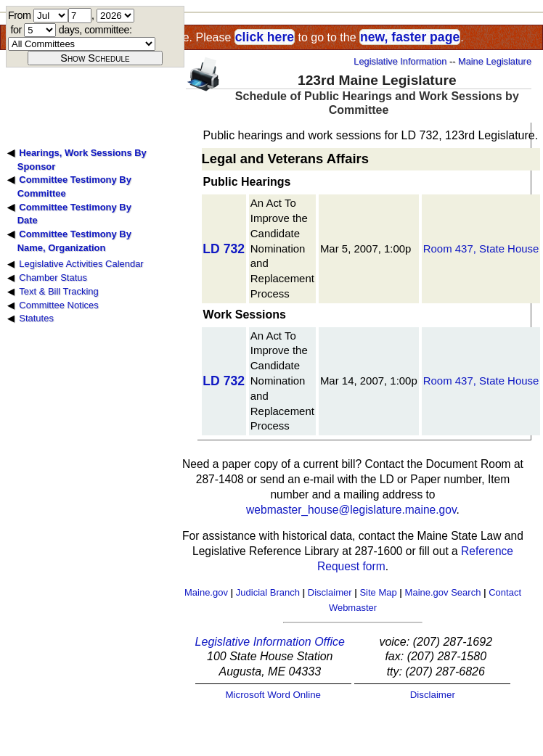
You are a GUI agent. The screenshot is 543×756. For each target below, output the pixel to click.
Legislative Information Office (270, 642)
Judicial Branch (268, 592)
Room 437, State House (481, 248)
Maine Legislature (495, 61)
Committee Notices (58, 305)
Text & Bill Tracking (58, 291)
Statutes (36, 318)
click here (265, 37)
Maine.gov (206, 592)
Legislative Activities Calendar (81, 264)
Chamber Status (53, 278)
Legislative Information (400, 61)
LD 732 (224, 249)
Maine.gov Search (443, 592)
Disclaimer (330, 592)
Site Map (378, 592)
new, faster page (410, 37)
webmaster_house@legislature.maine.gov (351, 510)
